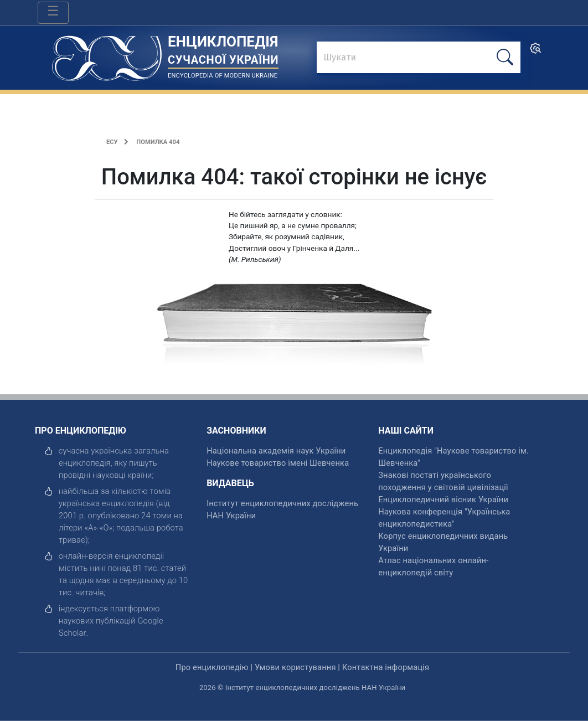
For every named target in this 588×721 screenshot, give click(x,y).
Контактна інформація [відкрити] (386, 667)
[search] (535, 52)
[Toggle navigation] (53, 13)
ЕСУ (112, 142)
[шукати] (505, 57)
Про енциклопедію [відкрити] (212, 667)
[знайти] (419, 58)
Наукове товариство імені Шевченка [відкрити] (278, 463)
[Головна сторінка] (107, 55)
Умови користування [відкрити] (295, 667)
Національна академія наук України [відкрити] (276, 451)
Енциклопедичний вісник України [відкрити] (443, 499)
